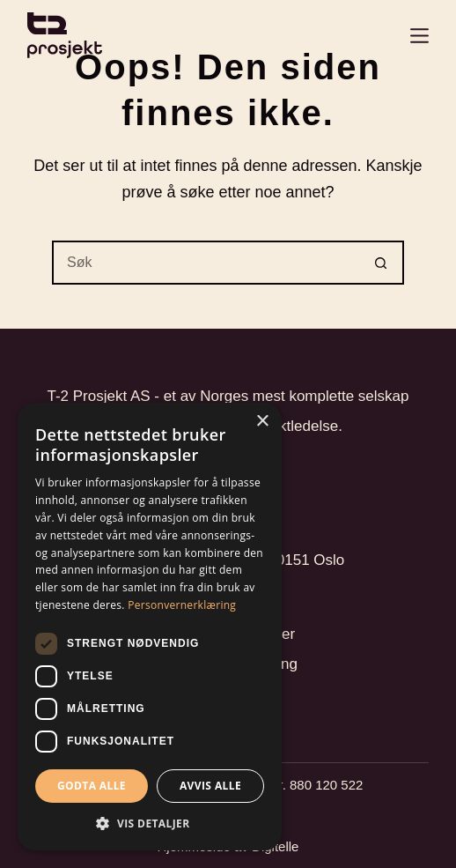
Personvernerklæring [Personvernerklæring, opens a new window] (182, 605)
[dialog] (150, 627)
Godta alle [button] (92, 786)
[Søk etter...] (206, 263)
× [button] (262, 422)
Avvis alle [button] (210, 786)
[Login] (419, 36)
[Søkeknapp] (382, 263)
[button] (150, 823)
